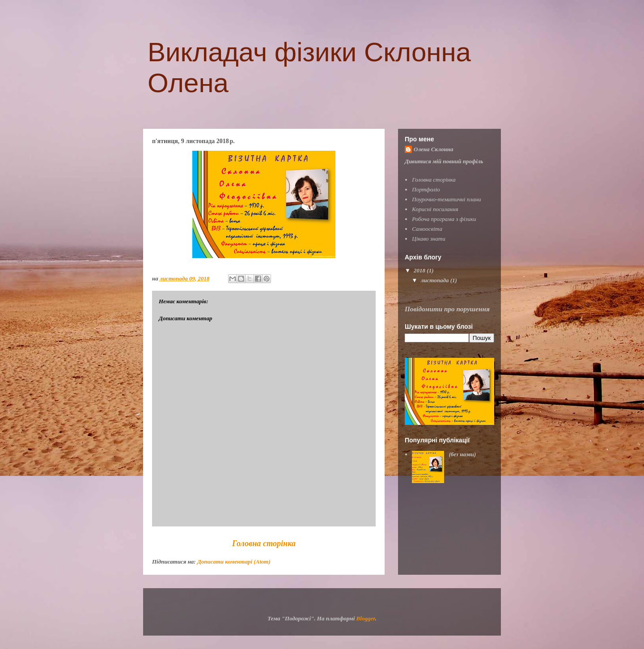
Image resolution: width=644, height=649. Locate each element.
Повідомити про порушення (447, 309)
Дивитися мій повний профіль (444, 161)
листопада (436, 280)
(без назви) (462, 454)
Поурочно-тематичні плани (446, 199)
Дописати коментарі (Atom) (234, 562)
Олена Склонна (433, 149)
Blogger (366, 618)
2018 (420, 270)
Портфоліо (426, 189)
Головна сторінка (264, 543)
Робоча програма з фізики (444, 219)
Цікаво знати (428, 239)
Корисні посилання (435, 209)
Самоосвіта (427, 229)
